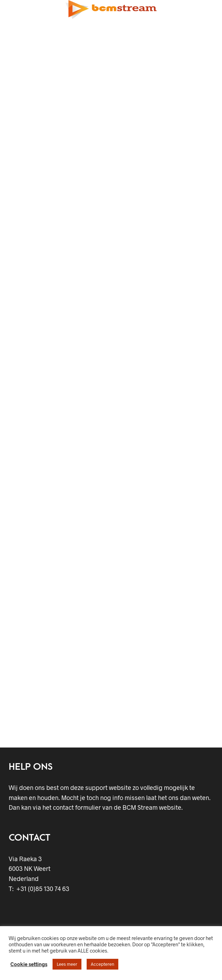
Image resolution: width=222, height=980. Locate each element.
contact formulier (77, 807)
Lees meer (67, 964)
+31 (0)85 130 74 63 (41, 889)
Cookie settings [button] (29, 964)
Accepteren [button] (102, 964)
